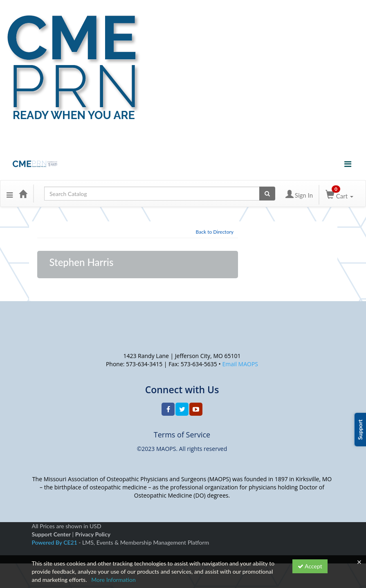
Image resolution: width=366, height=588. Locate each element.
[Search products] (267, 194)
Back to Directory (215, 232)
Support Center (51, 534)
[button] (10, 194)
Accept (310, 566)
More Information (113, 580)
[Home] (23, 194)
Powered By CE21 (55, 542)
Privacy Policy (93, 534)
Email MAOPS (240, 364)
